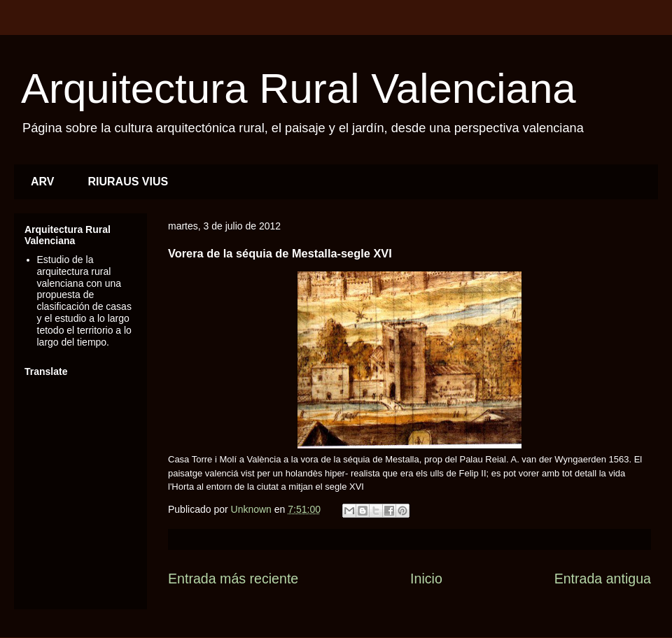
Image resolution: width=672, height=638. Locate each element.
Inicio (426, 579)
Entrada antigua (603, 579)
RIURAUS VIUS (128, 182)
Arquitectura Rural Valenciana (299, 88)
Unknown (253, 509)
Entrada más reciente (233, 579)
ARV (43, 182)
